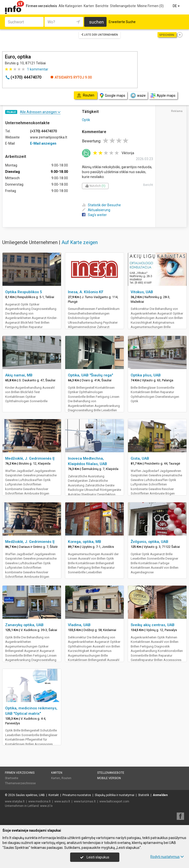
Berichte (102, 6)
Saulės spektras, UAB (30, 795)
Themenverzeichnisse (20, 783)
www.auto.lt (62, 801)
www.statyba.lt (15, 801)
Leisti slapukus (95, 857)
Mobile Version (109, 778)
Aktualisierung (96, 210)
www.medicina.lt (39, 801)
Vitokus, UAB (142, 292)
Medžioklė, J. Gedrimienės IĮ (30, 458)
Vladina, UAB (79, 625)
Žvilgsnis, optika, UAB (150, 542)
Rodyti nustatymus (167, 857)
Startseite (12, 778)
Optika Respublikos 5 (24, 292)
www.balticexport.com (114, 801)
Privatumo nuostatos (77, 795)
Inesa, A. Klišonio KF (86, 292)
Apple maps (163, 96)
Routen (66, 778)
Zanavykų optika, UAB (24, 625)
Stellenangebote (123, 6)
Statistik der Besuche (101, 205)
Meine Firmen (150, 6)
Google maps (113, 96)
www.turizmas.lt (85, 801)
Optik (86, 120)
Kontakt (54, 795)
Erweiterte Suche (122, 22)
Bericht (148, 185)
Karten (89, 6)
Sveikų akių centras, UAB (153, 625)
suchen (96, 22)
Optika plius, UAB (146, 375)
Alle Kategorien (70, 6)
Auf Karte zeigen (80, 242)
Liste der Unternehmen (100, 35)
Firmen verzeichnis (41, 6)
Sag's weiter (94, 215)
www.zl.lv (46, 806)
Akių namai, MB (19, 375)
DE (177, 6)
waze (138, 96)
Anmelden (160, 795)
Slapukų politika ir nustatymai (115, 795)
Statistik (144, 795)
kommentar (38, 69)
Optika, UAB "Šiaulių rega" (90, 375)
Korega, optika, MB (85, 542)
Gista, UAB (140, 458)
